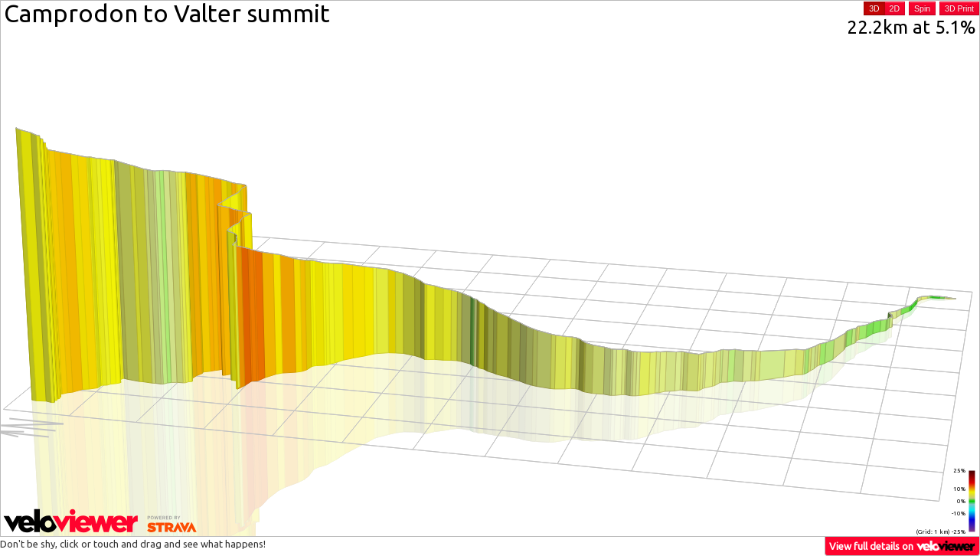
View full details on (903, 546)
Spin (922, 8)
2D (895, 8)
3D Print (959, 8)
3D (874, 8)
